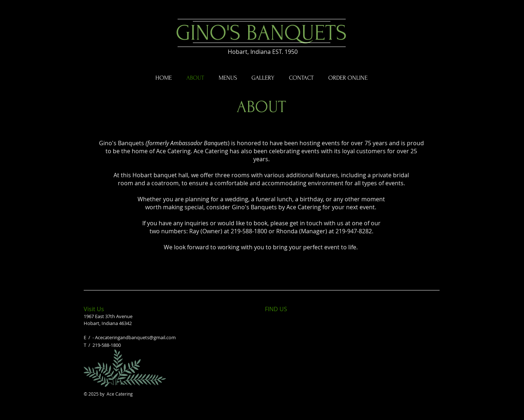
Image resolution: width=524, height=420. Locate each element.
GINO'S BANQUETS (261, 33)
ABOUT (261, 107)
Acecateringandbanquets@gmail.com (135, 337)
